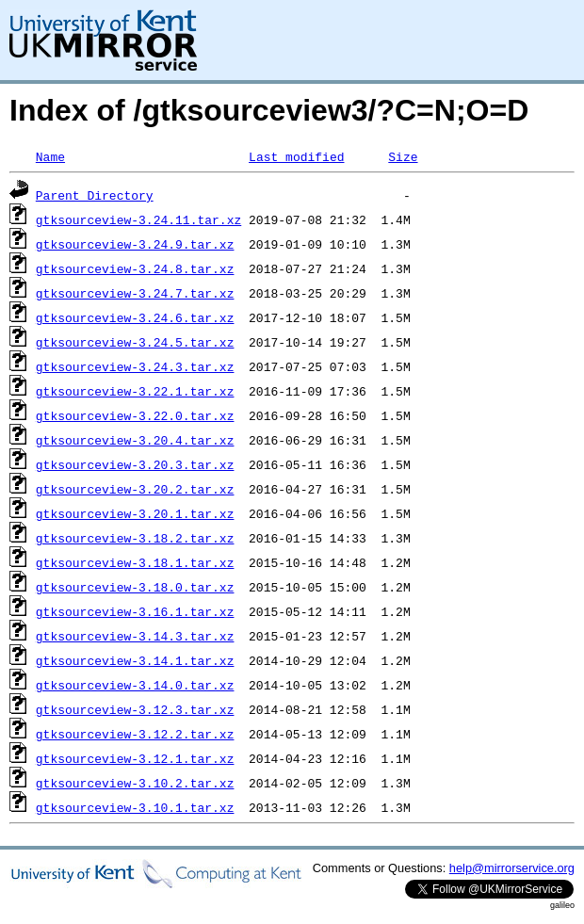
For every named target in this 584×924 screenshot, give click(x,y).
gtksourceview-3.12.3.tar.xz (135, 709)
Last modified (296, 156)
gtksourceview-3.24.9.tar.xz (135, 244)
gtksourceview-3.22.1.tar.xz (135, 391)
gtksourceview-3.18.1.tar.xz (135, 562)
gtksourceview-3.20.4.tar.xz (135, 440)
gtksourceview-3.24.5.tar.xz (135, 342)
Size (403, 156)
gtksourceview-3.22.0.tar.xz (135, 415)
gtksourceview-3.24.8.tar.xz (135, 268)
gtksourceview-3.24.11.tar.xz (138, 219)
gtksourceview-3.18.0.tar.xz (135, 587)
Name (50, 156)
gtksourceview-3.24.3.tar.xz (135, 366)
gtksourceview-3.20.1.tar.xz (135, 513)
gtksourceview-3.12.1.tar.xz (135, 758)
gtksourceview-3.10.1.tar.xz (135, 807)
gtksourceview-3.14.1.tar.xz (135, 660)
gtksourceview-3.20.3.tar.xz (135, 464)
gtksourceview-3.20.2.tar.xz (135, 489)
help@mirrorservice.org (512, 868)
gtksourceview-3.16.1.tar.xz (135, 611)
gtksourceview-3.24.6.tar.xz (135, 317)
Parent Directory (95, 195)
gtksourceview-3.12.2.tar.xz (135, 734)
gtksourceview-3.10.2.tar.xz (135, 783)
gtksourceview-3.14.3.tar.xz (135, 636)
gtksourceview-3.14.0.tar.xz (135, 685)
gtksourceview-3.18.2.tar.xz (135, 538)
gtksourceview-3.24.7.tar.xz (135, 293)
